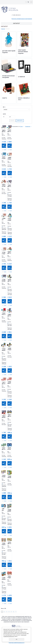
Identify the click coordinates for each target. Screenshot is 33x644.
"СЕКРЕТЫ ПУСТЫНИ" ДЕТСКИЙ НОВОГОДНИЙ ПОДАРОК (4, 314)
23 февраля (21, 77)
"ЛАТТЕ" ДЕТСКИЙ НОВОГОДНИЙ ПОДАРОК (4, 383)
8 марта (5, 98)
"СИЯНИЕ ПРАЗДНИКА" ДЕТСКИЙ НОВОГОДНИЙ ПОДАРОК (4, 579)
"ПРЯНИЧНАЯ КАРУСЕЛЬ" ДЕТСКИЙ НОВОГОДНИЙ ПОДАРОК (4, 544)
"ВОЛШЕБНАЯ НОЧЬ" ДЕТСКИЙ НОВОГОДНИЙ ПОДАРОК (9, 449)
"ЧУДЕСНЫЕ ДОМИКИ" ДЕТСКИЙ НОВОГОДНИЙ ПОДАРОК (9, 511)
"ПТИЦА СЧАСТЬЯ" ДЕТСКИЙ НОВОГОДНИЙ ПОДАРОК (4, 253)
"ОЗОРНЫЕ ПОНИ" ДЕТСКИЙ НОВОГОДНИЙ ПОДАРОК (4, 476)
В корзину (6, 146)
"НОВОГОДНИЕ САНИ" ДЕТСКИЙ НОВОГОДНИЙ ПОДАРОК (9, 220)
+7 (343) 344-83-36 (16, 15)
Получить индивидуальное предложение (22, 19)
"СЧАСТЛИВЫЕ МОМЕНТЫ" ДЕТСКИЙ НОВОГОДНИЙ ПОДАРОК (4, 280)
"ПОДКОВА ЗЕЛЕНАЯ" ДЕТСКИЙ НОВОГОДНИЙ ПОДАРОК (9, 477)
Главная (3, 29)
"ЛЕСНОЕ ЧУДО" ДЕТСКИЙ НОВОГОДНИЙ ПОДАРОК (9, 577)
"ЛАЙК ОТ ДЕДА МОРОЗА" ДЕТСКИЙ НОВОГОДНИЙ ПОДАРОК (4, 219)
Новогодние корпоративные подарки (23, 52)
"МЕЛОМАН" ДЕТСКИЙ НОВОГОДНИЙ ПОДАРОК (4, 131)
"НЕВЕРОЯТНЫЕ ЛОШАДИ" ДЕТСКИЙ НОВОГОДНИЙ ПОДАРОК (9, 349)
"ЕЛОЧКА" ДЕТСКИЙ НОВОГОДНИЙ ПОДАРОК (9, 543)
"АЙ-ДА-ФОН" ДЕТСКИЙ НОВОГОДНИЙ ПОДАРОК (4, 510)
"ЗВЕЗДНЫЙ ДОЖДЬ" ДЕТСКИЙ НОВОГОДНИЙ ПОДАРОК (4, 417)
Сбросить (20, 121)
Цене (21, 126)
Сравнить (6, 150)
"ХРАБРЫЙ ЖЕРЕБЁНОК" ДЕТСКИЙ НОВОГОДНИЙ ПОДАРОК (4, 350)
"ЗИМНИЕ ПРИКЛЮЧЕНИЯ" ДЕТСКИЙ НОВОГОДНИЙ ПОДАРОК (9, 158)
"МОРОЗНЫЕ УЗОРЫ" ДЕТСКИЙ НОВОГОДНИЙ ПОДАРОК (4, 158)
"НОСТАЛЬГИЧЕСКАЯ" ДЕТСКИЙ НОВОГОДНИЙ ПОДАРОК (4, 449)
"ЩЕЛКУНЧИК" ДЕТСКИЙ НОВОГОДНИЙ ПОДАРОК (9, 253)
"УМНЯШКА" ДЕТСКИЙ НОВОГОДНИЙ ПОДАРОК (9, 315)
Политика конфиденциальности (17, 643)
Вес (4, 107)
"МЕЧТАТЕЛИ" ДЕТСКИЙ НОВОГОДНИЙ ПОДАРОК (9, 416)
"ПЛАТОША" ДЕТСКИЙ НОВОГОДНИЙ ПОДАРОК (9, 131)
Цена (4, 114)
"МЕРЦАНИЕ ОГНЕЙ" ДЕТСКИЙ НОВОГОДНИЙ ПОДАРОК (4, 186)
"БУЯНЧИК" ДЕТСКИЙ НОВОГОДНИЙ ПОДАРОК (9, 281)
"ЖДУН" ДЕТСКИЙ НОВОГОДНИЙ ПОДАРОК (9, 186)
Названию (28, 126)
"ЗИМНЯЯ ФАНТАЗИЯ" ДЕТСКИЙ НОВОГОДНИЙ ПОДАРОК (9, 383)
